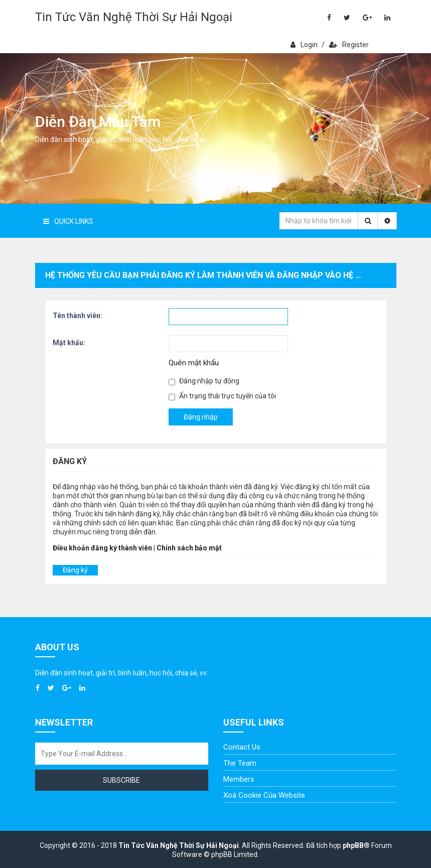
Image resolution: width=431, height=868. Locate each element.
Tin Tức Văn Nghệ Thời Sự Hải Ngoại (134, 17)
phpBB (353, 845)
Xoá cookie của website (264, 795)
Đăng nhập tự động (204, 381)
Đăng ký (75, 570)
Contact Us (242, 747)
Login (304, 45)
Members (239, 779)
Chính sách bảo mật (189, 548)
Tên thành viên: (78, 316)
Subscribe (121, 780)
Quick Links (68, 221)
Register (349, 45)
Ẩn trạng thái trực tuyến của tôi (222, 396)
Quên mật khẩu (194, 363)
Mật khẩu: (69, 343)
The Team (240, 763)
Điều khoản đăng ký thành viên (102, 548)
